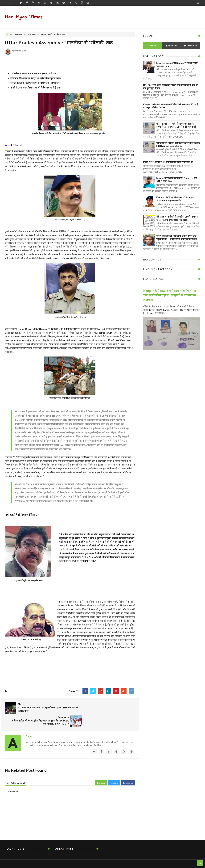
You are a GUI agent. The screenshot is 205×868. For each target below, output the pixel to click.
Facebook (128, 768)
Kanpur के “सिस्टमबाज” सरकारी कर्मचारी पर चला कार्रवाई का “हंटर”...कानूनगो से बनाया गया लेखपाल (170, 295)
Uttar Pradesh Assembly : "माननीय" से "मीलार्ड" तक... (61, 42)
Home (9, 3)
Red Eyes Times (24, 17)
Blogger (101, 768)
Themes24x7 (133, 859)
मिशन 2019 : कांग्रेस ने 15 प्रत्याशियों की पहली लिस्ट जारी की (168, 162)
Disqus (114, 768)
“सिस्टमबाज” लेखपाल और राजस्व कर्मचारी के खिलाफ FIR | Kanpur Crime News (178, 144)
